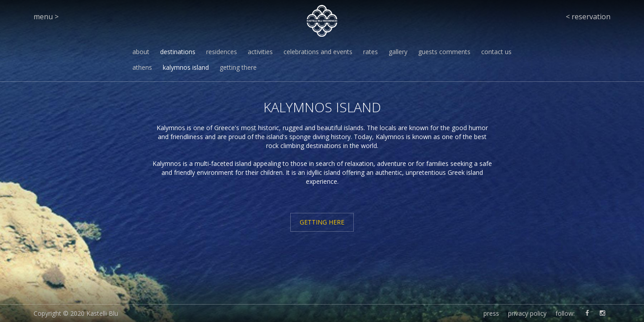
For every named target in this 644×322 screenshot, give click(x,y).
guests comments (444, 52)
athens (142, 67)
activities (260, 52)
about (141, 52)
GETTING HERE (322, 222)
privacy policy (527, 313)
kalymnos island (186, 67)
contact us (496, 52)
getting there (238, 67)
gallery (398, 52)
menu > (46, 17)
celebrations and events (318, 52)
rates (371, 52)
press (491, 313)
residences (222, 52)
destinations (178, 52)
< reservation (588, 17)
